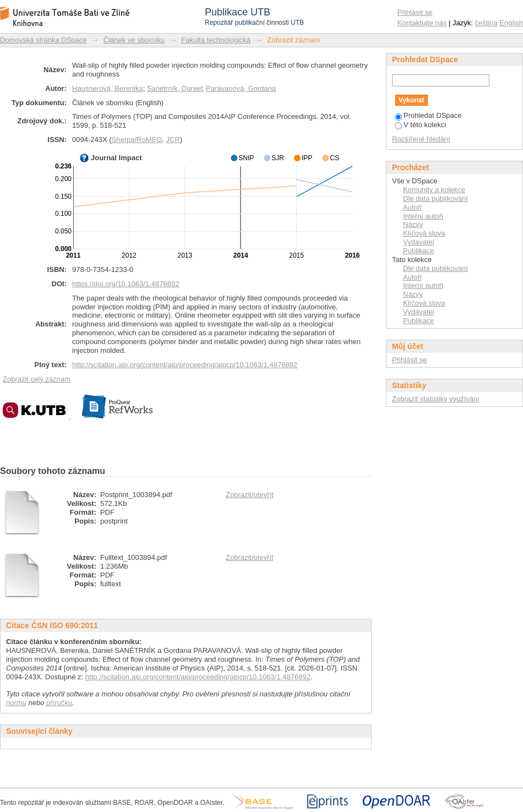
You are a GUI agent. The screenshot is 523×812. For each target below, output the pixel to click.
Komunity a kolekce (434, 190)
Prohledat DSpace (428, 115)
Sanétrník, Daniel (175, 88)
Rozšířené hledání (421, 139)
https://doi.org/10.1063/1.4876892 (126, 284)
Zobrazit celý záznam (37, 379)
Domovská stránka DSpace (43, 40)
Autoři (412, 207)
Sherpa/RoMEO (137, 140)
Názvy (413, 224)
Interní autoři (423, 216)
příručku (59, 703)
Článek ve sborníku (134, 40)
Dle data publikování (435, 198)
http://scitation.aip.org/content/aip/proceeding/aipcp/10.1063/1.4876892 (185, 365)
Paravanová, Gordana (241, 88)
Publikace (418, 251)
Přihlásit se (415, 12)
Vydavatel (419, 242)
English (511, 23)
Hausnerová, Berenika (108, 88)
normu (16, 703)
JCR (173, 140)
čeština (486, 23)
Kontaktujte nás (422, 23)
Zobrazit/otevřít (250, 495)
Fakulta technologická (216, 40)
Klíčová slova (424, 233)
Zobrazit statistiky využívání (436, 399)
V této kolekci (420, 125)
